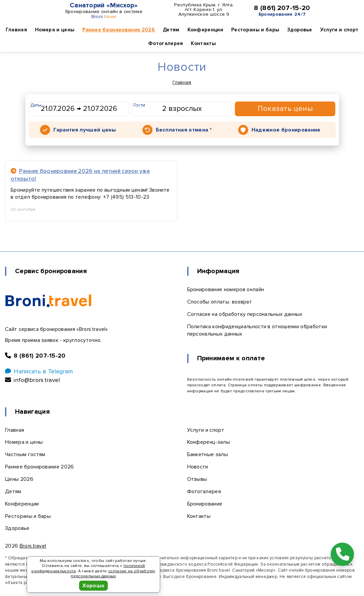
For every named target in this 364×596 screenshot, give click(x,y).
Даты (36, 105)
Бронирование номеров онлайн (226, 289)
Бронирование (205, 504)
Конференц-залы (209, 442)
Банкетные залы (208, 454)
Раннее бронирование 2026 (119, 30)
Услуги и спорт (339, 30)
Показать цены (285, 109)
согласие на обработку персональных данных (113, 574)
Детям (171, 30)
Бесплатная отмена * (184, 130)
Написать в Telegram (39, 371)
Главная (16, 30)
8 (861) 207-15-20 (282, 8)
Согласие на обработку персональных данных (245, 314)
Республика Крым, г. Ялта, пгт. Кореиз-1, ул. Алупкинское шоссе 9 (204, 10)
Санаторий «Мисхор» (104, 5)
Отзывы (197, 479)
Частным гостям (25, 454)
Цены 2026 (19, 479)
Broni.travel (33, 546)
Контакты (203, 43)
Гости (139, 105)
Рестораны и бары (255, 30)
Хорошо (94, 586)
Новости (198, 467)
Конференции (206, 30)
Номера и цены (55, 30)
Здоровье (300, 30)
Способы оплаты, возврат (220, 302)
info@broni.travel (33, 380)
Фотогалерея (166, 43)
